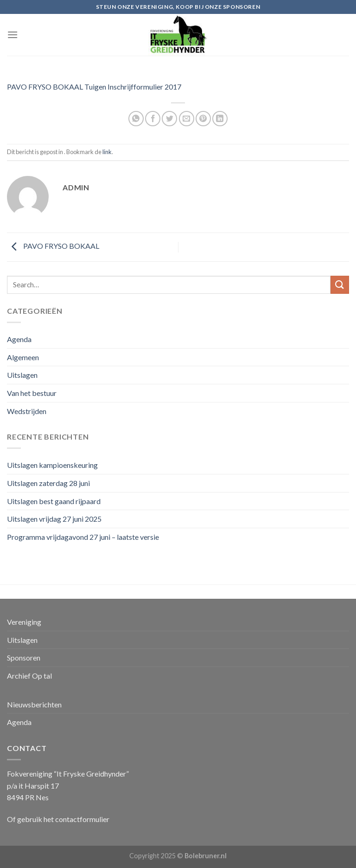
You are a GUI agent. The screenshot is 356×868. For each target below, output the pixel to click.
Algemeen (23, 357)
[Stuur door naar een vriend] (187, 119)
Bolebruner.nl (206, 856)
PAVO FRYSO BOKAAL (53, 246)
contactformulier (82, 819)
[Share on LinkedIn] (220, 119)
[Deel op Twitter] (169, 119)
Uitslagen (22, 375)
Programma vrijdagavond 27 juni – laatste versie (83, 537)
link (107, 152)
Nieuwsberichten (34, 704)
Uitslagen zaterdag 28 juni (48, 483)
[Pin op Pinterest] (203, 119)
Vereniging (24, 622)
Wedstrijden (27, 411)
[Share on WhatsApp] (136, 119)
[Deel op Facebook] (153, 119)
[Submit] (340, 285)
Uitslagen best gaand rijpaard (54, 501)
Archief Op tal (29, 676)
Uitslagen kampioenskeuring (52, 465)
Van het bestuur (32, 393)
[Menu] (13, 35)
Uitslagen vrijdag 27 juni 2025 (54, 519)
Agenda (19, 339)
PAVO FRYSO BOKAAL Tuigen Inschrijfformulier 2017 (94, 87)
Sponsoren (24, 657)
